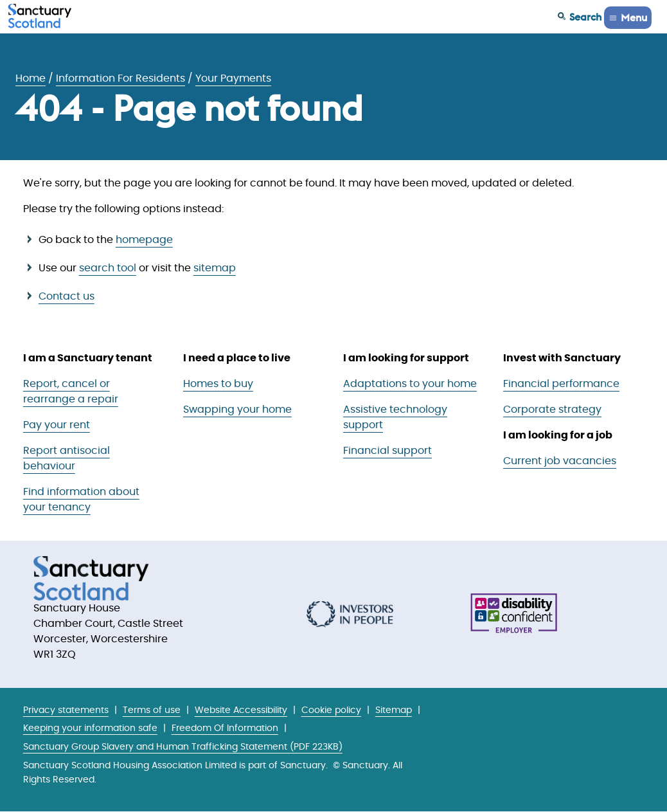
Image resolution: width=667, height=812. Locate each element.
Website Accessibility (241, 710)
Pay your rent (57, 425)
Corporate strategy (552, 410)
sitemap (215, 268)
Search (585, 17)
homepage (144, 240)
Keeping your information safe (90, 728)
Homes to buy (218, 384)
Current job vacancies (560, 461)
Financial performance (561, 384)
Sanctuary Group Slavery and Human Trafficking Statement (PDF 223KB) (183, 747)
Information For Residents (120, 78)
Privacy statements (66, 710)
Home (31, 78)
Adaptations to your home (410, 384)
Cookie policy (331, 710)
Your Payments (233, 78)
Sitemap (394, 710)
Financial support (387, 451)
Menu (634, 17)
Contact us (67, 296)
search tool (108, 268)
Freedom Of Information (225, 728)
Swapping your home (237, 410)
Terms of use (152, 710)
